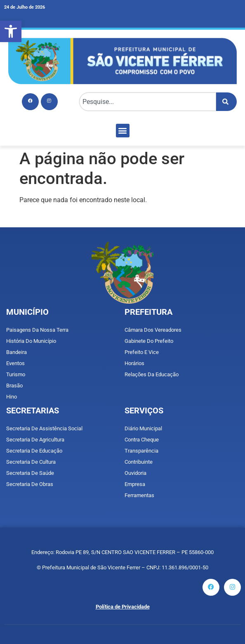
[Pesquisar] (226, 102)
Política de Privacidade (123, 607)
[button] (11, 31)
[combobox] (148, 102)
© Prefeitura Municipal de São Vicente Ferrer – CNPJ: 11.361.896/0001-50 (122, 567)
